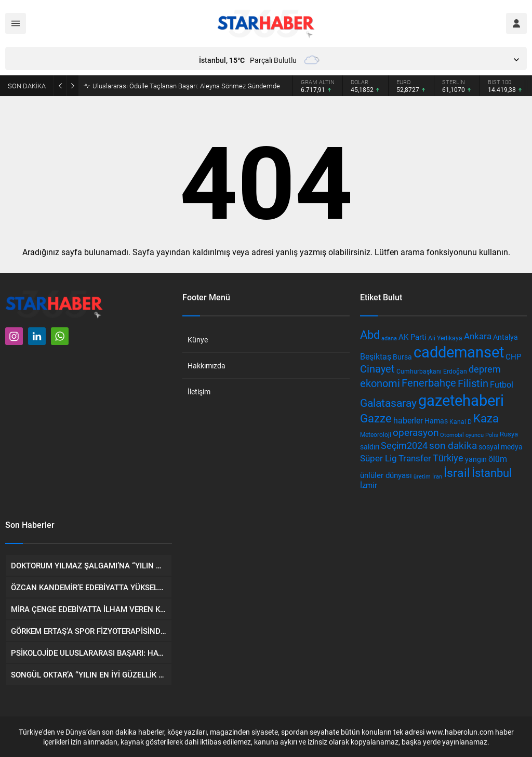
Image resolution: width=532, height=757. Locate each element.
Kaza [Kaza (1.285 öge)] (486, 418)
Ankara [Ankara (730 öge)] (478, 336)
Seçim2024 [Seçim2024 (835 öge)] (404, 445)
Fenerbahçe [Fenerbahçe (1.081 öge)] (429, 382)
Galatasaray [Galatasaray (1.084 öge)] (388, 403)
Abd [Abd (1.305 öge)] (370, 334)
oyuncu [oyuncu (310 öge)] (475, 435)
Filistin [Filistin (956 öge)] (473, 383)
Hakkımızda (207, 366)
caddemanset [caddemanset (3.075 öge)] (459, 352)
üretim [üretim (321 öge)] (422, 476)
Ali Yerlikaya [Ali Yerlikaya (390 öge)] (445, 338)
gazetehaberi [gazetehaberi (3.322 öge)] (461, 400)
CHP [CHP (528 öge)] (513, 356)
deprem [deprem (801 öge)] (485, 369)
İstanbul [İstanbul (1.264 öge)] (492, 473)
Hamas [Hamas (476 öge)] (436, 421)
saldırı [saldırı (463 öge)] (370, 447)
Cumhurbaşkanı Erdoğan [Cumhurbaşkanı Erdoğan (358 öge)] (432, 371)
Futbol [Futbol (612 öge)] (502, 384)
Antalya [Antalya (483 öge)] (506, 337)
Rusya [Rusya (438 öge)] (509, 434)
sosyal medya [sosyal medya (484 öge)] (501, 447)
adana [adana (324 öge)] (389, 338)
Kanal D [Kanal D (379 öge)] (461, 421)
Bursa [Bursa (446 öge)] (402, 357)
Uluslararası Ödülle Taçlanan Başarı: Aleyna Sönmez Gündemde (186, 86)
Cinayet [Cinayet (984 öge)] (377, 368)
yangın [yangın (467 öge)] (476, 459)
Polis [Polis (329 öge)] (492, 435)
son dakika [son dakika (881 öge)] (453, 445)
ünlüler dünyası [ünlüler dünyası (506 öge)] (386, 475)
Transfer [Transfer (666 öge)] (415, 458)
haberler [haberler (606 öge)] (408, 420)
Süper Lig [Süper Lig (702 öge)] (378, 458)
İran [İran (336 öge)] (437, 476)
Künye (198, 340)
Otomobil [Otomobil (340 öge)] (452, 435)
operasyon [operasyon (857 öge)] (416, 432)
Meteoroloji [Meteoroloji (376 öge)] (376, 434)
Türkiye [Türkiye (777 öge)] (448, 458)
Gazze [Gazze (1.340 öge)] (376, 418)
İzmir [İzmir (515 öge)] (369, 485)
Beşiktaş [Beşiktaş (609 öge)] (376, 356)
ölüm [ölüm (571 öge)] (498, 459)
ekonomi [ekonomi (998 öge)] (380, 383)
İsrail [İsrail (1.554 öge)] (457, 472)
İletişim (199, 391)
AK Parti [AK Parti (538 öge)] (413, 337)
